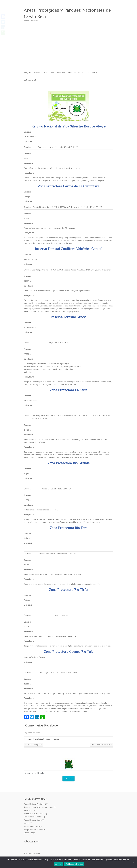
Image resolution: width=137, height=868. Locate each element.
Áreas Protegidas (53, 739)
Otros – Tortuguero (33, 745)
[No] (134, 862)
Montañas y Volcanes (44, 73)
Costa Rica (92, 73)
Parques (28, 73)
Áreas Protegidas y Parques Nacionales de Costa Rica (67, 13)
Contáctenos (30, 80)
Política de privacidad (74, 864)
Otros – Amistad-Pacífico (102, 745)
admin (30, 739)
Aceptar (59, 864)
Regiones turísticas (66, 73)
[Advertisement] (68, 49)
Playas (81, 73)
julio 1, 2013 (39, 739)
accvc (38, 733)
